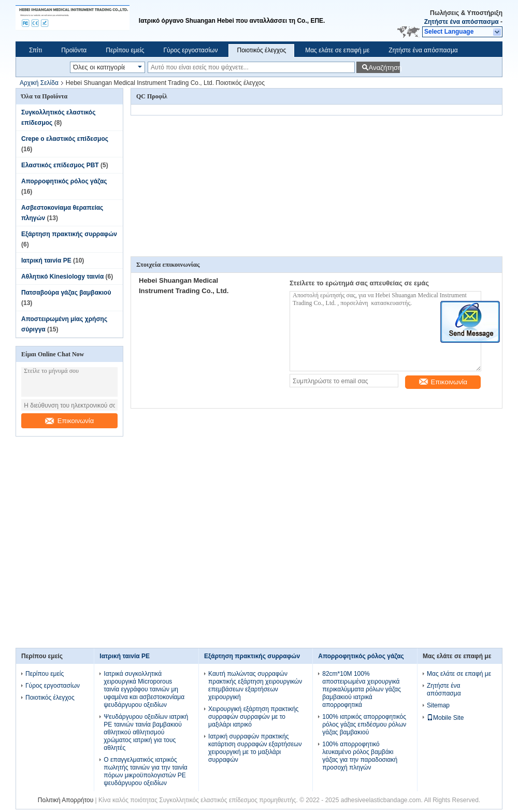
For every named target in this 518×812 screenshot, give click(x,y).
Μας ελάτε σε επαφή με (337, 50)
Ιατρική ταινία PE (46, 260)
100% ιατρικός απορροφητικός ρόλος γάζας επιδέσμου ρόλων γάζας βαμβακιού (364, 724)
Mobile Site (445, 718)
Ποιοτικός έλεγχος (261, 50)
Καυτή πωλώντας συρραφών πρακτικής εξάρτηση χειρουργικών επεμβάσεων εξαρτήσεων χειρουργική (255, 685)
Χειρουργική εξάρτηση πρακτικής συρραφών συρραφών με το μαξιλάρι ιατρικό (253, 717)
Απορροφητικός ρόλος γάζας (64, 181)
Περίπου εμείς (125, 50)
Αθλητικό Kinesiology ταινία (62, 277)
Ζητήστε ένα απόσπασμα (462, 22)
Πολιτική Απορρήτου (66, 800)
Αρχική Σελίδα (39, 83)
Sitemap (438, 705)
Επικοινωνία (70, 421)
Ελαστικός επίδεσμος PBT (60, 165)
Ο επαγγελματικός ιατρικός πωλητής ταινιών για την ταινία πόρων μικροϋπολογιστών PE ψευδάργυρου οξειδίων (145, 771)
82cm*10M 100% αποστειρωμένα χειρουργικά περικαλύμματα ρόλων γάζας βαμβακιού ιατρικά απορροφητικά (362, 689)
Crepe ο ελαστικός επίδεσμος (65, 139)
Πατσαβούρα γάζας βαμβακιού (66, 293)
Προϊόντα (74, 50)
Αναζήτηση (384, 68)
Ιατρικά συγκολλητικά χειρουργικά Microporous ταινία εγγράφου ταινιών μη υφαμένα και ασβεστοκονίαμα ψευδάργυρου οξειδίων (144, 689)
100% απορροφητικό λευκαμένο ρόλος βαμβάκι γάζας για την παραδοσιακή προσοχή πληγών (360, 756)
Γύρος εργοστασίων (190, 50)
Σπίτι (35, 50)
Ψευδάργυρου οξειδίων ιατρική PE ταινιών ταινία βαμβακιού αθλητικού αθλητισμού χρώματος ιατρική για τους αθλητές (146, 732)
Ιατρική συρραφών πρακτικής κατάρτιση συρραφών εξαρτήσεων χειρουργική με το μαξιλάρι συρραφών (255, 748)
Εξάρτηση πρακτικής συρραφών (69, 234)
